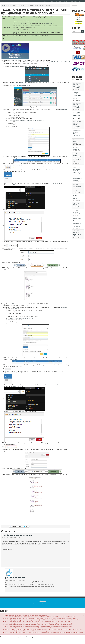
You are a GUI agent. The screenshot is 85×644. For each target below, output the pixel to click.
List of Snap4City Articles (75, 142)
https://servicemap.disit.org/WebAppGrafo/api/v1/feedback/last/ (43, 62)
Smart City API (66, 62)
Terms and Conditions (48, 604)
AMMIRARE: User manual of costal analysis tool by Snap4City (77, 188)
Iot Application (56, 183)
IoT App (15, 158)
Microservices (32, 26)
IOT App (35, 17)
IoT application (34, 35)
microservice (21, 23)
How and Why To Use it (55, 1)
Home (45, 1)
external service (24, 21)
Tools (66, 1)
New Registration (80, 15)
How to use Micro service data (17, 535)
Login (75, 7)
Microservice (16, 60)
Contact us (58, 604)
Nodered (33, 30)
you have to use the (15, 578)
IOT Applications (46, 82)
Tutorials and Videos (76, 1)
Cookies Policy (37, 604)
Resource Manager (17, 82)
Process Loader (27, 82)
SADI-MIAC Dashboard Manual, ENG (76, 197)
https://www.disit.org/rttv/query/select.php (21, 318)
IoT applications (20, 26)
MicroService (27, 17)
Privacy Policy (28, 604)
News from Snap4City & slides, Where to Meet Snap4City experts (77, 95)
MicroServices (36, 82)
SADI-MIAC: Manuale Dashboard (76, 205)
